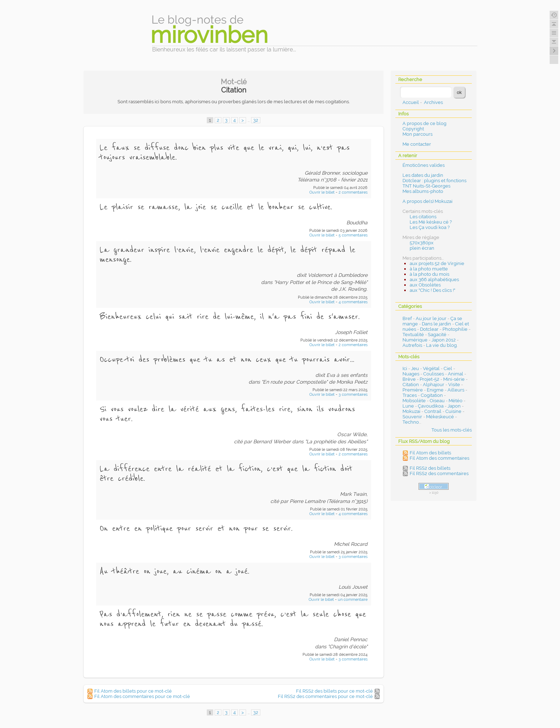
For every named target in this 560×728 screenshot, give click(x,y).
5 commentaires (353, 235)
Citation (411, 385)
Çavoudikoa (431, 406)
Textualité (413, 335)
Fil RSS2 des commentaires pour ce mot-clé (325, 696)
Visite (454, 385)
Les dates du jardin (423, 175)
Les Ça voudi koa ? (430, 227)
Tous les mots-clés (452, 430)
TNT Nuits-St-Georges (426, 186)
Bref (407, 318)
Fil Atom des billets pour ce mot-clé (133, 691)
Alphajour (434, 385)
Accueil (411, 102)
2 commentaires (353, 192)
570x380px (422, 243)
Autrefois (412, 345)
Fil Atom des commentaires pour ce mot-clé (142, 696)
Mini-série (454, 379)
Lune (408, 406)
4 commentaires (353, 302)
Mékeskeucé (440, 417)
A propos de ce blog (424, 123)
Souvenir (412, 417)
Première (413, 390)
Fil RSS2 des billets (430, 468)
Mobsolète (414, 401)
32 (256, 120)
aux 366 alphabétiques (434, 280)
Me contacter (417, 144)
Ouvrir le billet (322, 192)
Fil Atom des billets (430, 453)
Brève (409, 379)
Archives (433, 102)
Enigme (435, 390)
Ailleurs (456, 390)
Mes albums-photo (423, 191)
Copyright (413, 129)
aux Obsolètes (425, 285)
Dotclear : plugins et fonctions (434, 181)
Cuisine (453, 411)
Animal (456, 374)
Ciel (448, 368)
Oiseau (437, 401)
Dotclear (429, 329)
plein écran (422, 248)
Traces (410, 395)
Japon (454, 406)
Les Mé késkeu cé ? (431, 222)
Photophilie (455, 329)
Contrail (433, 411)
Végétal (431, 368)
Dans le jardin (436, 324)
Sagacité (437, 335)
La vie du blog (441, 345)
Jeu (415, 368)
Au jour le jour (431, 318)
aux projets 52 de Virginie (437, 263)
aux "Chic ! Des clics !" (432, 290)
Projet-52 (429, 379)
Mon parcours (417, 134)
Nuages (411, 374)
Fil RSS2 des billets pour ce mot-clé (334, 691)
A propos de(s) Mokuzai (427, 201)
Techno (411, 422)
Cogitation (432, 395)
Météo (456, 401)
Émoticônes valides (424, 165)
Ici (405, 368)
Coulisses (434, 374)
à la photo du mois (429, 274)
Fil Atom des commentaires (439, 458)
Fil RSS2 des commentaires (439, 473)
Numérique (415, 340)
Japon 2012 (444, 340)
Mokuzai (411, 411)
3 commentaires (353, 395)
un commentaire (353, 600)
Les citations (423, 217)
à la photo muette (429, 269)
